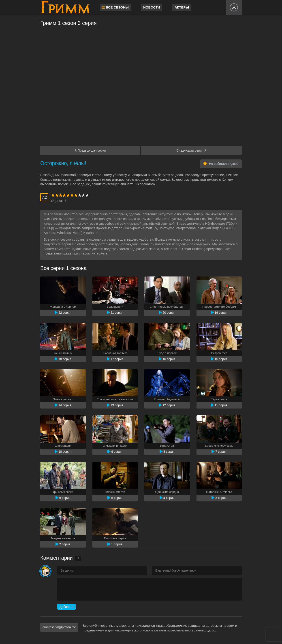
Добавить (66, 607)
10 (87, 195)
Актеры (183, 7)
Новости (153, 7)
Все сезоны (116, 7)
